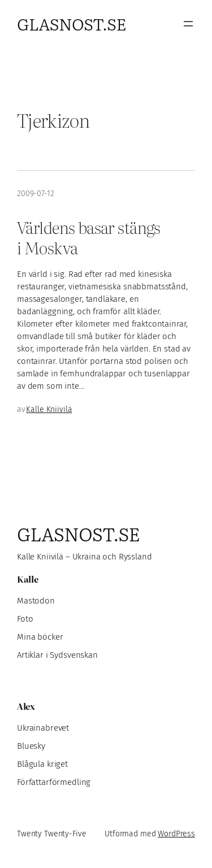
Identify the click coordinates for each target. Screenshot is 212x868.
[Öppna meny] (188, 24)
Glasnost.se (72, 23)
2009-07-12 (36, 194)
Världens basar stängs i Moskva (89, 237)
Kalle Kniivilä (49, 409)
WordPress (176, 834)
